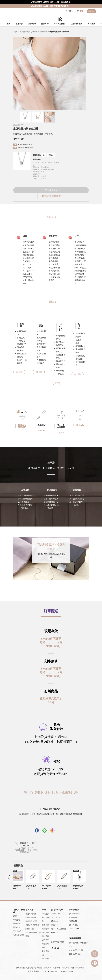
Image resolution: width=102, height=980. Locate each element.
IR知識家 (45, 914)
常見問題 (29, 968)
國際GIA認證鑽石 (22, 426)
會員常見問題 (31, 914)
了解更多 (41, 430)
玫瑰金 (51, 155)
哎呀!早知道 (46, 953)
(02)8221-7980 (56, 914)
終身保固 (80, 425)
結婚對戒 (32, 24)
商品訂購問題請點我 (51, 196)
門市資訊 (91, 11)
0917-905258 (56, 918)
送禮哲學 (45, 940)
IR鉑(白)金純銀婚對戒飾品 (26, 851)
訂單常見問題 (31, 918)
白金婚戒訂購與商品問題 (33, 934)
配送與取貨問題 (32, 921)
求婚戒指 (19, 24)
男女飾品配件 (59, 24)
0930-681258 (74, 918)
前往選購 (19, 372)
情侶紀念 (45, 944)
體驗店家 (45, 936)
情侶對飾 (45, 24)
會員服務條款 (33, 971)
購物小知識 (30, 929)
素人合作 (66, 968)
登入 (70, 11)
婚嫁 (44, 947)
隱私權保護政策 (78, 968)
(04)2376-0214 (74, 914)
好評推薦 (45, 932)
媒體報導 (45, 929)
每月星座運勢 (46, 919)
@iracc (30, 848)
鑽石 (8, 24)
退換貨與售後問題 (32, 925)
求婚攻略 (45, 959)
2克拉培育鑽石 (76, 24)
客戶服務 (91, 24)
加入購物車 (51, 190)
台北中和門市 (57, 910)
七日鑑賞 (38, 968)
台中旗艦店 (74, 910)
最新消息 (45, 925)
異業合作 (57, 968)
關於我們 (20, 968)
